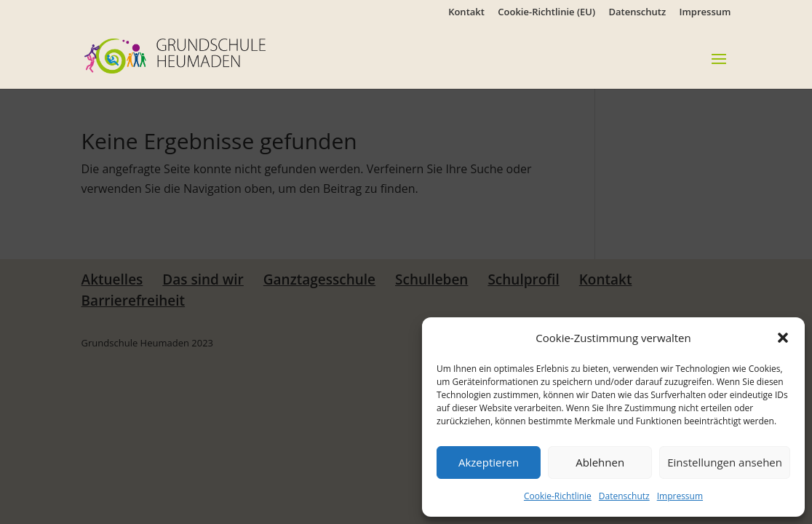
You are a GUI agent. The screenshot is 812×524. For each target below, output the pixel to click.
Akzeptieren (489, 462)
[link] (197, 55)
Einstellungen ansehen (725, 462)
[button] (783, 338)
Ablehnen (600, 462)
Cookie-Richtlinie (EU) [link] (546, 13)
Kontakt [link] (466, 13)
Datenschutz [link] (624, 496)
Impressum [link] (680, 496)
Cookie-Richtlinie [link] (558, 496)
